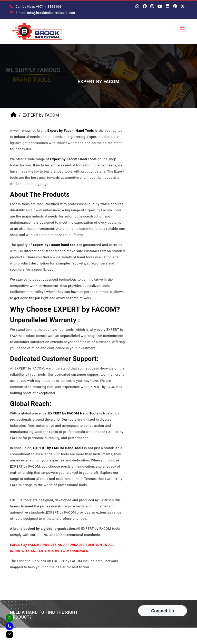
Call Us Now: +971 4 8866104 (35, 7)
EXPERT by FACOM (41, 116)
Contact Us (162, 612)
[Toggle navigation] (182, 28)
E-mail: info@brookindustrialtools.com (42, 13)
